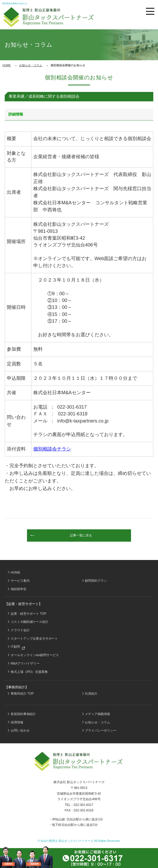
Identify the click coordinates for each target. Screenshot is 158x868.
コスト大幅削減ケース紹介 (30, 622)
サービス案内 (20, 581)
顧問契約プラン (96, 581)
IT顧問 (18, 647)
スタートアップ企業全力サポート (34, 639)
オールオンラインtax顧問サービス (35, 655)
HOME (7, 65)
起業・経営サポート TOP (29, 614)
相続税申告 (19, 589)
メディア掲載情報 (97, 714)
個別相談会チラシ (52, 449)
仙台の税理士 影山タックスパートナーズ (67, 841)
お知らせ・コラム (31, 65)
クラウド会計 (20, 630)
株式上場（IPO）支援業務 (29, 672)
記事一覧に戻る (81, 535)
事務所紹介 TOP (22, 694)
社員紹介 (91, 694)
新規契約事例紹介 (23, 714)
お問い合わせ (20, 730)
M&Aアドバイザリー (25, 663)
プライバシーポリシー (101, 730)
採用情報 (17, 722)
